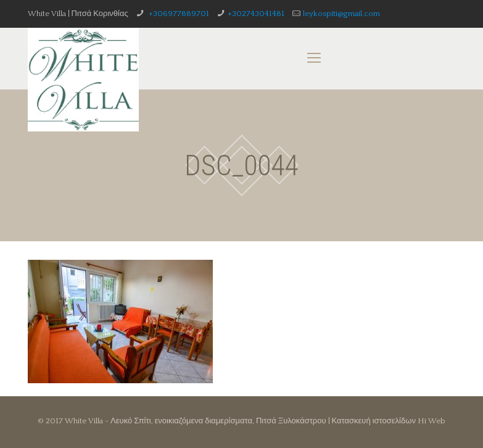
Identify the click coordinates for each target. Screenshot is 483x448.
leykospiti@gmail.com (341, 14)
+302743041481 (256, 14)
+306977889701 (178, 14)
